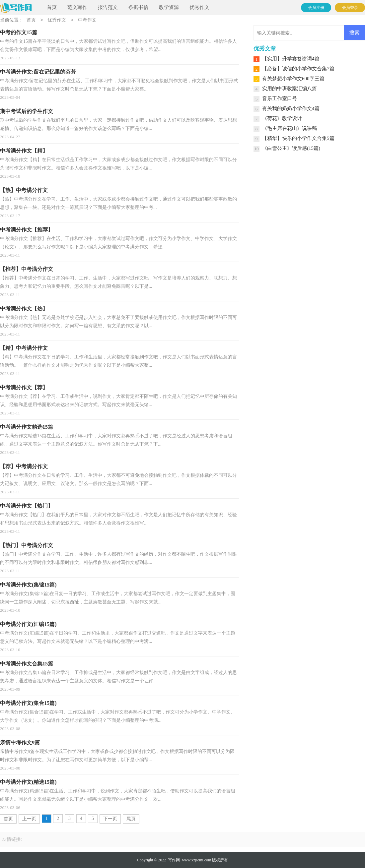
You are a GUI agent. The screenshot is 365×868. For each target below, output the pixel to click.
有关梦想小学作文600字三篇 (293, 79)
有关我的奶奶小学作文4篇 (291, 108)
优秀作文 (199, 7)
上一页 (29, 819)
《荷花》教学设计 (282, 118)
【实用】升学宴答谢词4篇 (291, 59)
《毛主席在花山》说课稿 (290, 128)
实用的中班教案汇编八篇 (290, 89)
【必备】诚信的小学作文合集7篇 (298, 69)
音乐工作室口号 (280, 98)
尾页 (131, 819)
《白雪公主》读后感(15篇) (291, 148)
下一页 (110, 819)
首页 (52, 7)
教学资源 (169, 7)
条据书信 (138, 7)
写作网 (174, 860)
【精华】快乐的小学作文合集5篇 (298, 138)
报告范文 (108, 7)
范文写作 (77, 7)
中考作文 (87, 20)
